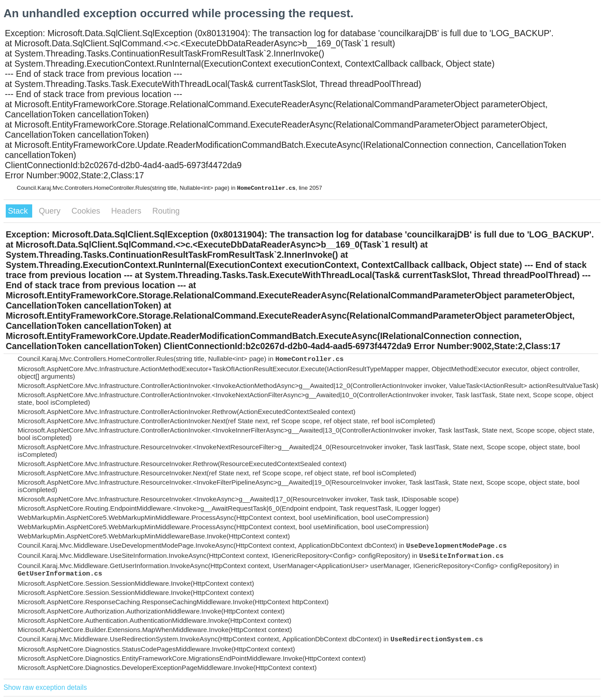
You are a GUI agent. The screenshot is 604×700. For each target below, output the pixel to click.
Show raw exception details (45, 687)
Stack (19, 211)
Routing (166, 211)
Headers (127, 211)
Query (51, 211)
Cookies (87, 211)
